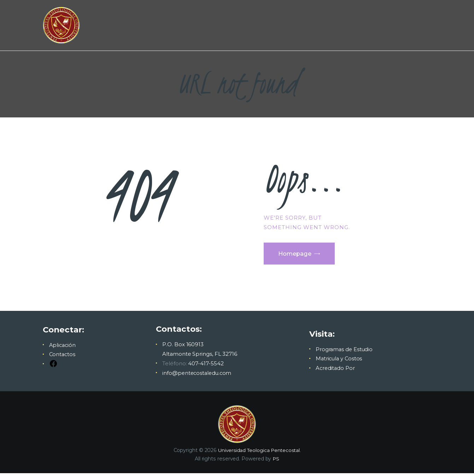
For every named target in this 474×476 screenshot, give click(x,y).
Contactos (63, 357)
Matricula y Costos (339, 362)
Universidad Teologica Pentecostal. (259, 453)
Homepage (298, 255)
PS (276, 462)
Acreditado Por (335, 371)
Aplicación (63, 348)
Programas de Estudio (344, 352)
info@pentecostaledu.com (198, 376)
